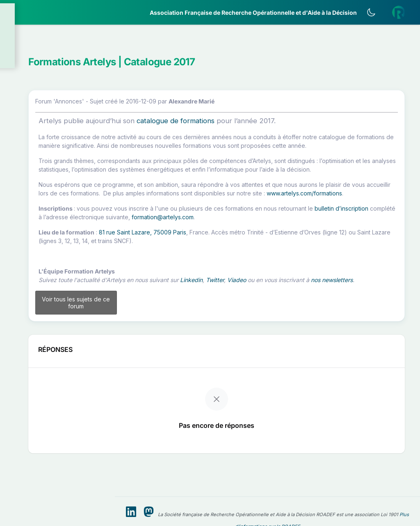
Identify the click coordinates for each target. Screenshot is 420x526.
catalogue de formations (281, 124)
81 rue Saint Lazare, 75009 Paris (248, 270)
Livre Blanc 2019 (42, 304)
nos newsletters (212, 327)
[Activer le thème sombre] (377, 12)
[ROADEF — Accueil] (57, 12)
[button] (57, 51)
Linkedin (297, 318)
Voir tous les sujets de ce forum (167, 353)
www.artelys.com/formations (302, 223)
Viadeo (342, 318)
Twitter (321, 318)
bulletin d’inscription (222, 247)
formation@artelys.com (201, 255)
